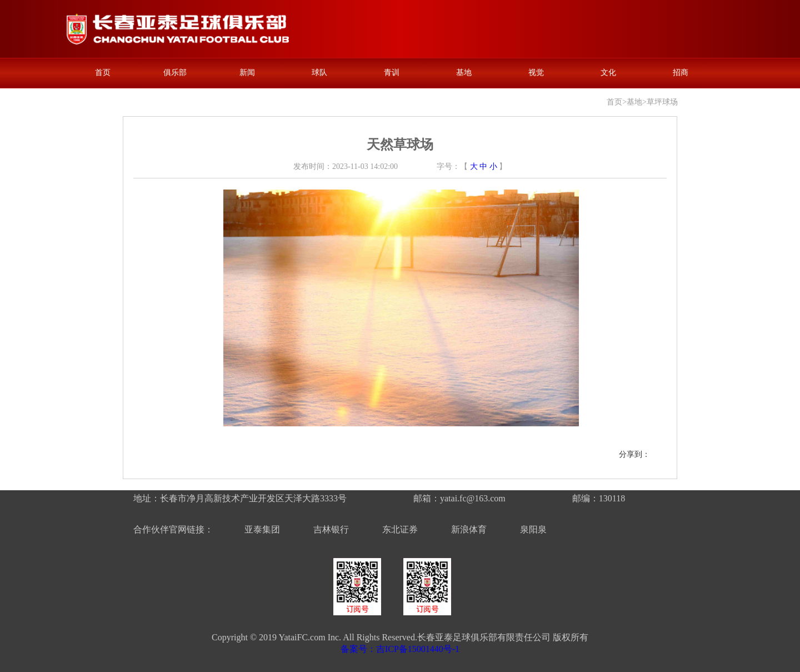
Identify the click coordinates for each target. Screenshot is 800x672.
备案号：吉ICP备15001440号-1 (400, 649)
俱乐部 (175, 73)
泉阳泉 (533, 529)
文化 (608, 73)
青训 (392, 73)
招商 (681, 73)
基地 (464, 73)
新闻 (247, 73)
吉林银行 (331, 529)
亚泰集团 (262, 529)
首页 (103, 73)
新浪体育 (469, 529)
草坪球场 (662, 102)
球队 (319, 73)
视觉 (536, 73)
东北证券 (400, 529)
